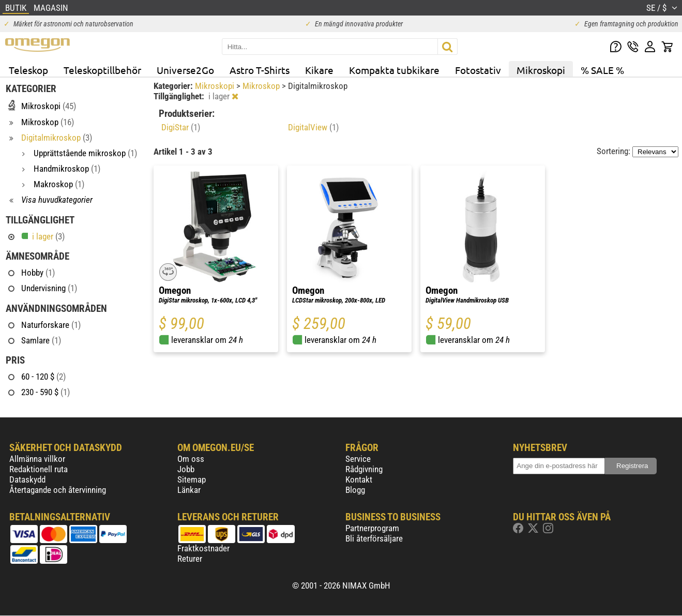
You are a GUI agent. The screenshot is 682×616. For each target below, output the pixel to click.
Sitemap (192, 479)
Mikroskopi (541, 70)
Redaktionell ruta (39, 469)
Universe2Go (185, 70)
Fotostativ (478, 70)
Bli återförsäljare (374, 538)
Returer (190, 559)
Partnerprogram (372, 528)
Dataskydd (27, 479)
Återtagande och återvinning (58, 490)
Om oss (191, 459)
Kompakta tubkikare (394, 70)
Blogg (355, 490)
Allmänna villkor (37, 459)
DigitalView (313, 127)
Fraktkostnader (203, 548)
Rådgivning (364, 469)
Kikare (319, 70)
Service (358, 459)
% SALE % (602, 70)
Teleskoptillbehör (102, 70)
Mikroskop (262, 86)
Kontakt (359, 479)
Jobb (186, 469)
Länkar (189, 490)
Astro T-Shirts (260, 70)
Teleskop (28, 70)
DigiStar (181, 127)
